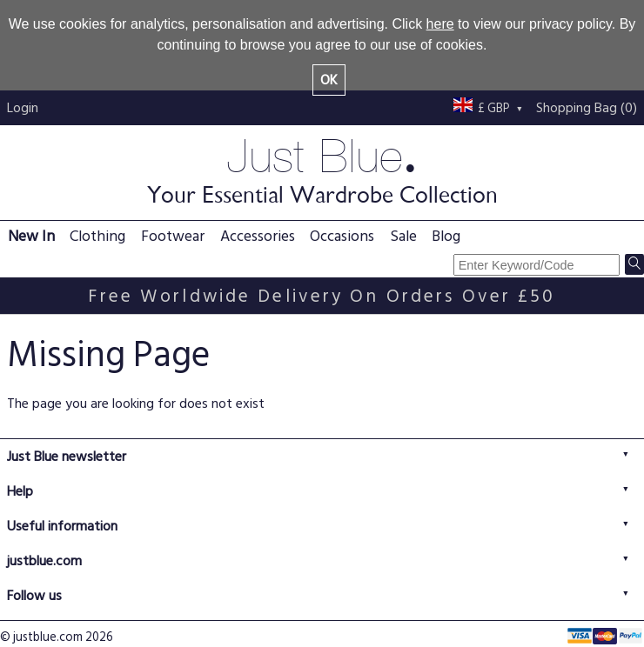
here (440, 24)
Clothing (97, 236)
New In (31, 236)
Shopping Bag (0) (587, 108)
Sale (403, 236)
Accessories (258, 236)
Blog (446, 236)
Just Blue (322, 169)
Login (23, 108)
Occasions (342, 236)
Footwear (173, 236)
